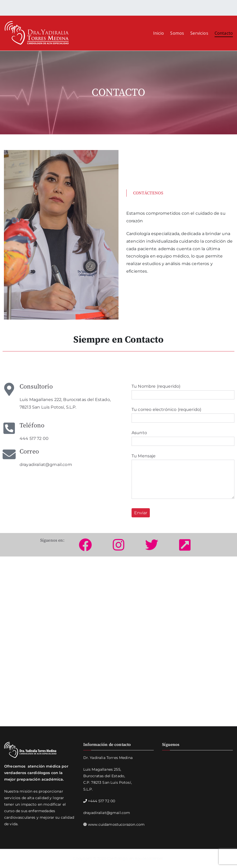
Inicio (159, 33)
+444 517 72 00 (102, 801)
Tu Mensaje (183, 477)
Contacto (224, 33)
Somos (177, 33)
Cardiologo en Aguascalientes (135, 858)
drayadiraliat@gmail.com (107, 813)
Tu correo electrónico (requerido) (183, 414)
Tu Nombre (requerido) (183, 391)
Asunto (183, 437)
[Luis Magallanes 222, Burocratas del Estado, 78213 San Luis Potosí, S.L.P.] (118, 645)
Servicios (199, 33)
